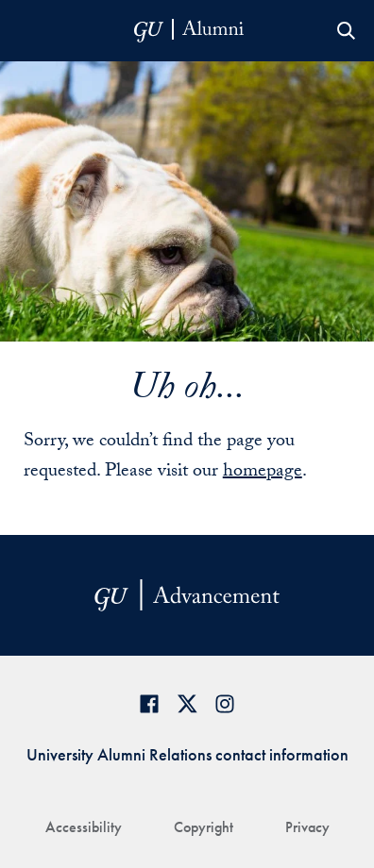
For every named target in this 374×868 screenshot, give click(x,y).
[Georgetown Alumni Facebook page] (149, 703)
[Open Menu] (31, 31)
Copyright (204, 827)
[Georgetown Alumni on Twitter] (187, 703)
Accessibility (84, 827)
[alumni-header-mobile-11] (189, 31)
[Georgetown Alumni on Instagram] (225, 703)
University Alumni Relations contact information (187, 754)
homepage (263, 473)
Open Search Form (346, 31)
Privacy (307, 827)
